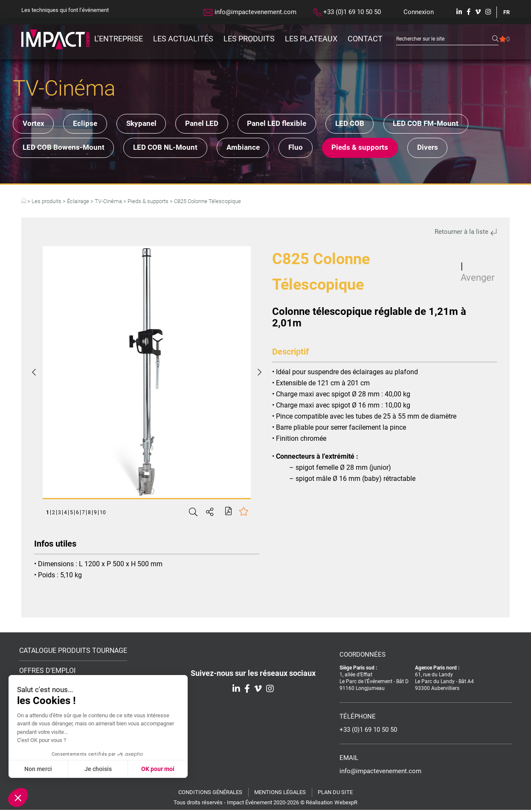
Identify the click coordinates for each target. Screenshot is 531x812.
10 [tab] (103, 515)
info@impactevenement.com (250, 12)
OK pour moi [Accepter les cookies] (158, 769)
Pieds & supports (376, 149)
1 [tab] (48, 515)
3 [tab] (59, 515)
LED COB (369, 124)
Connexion (419, 12)
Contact (365, 39)
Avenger (477, 280)
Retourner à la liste (466, 234)
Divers (447, 149)
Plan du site (335, 794)
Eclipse (90, 124)
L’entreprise (119, 39)
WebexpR (346, 805)
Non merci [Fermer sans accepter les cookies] (38, 769)
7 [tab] (83, 515)
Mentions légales (280, 794)
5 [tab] (71, 515)
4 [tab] (65, 515)
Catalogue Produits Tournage (73, 653)
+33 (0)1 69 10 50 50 (347, 12)
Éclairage (78, 203)
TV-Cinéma (108, 203)
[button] (18, 797)
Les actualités (183, 39)
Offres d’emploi (47, 673)
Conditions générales (210, 794)
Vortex (35, 124)
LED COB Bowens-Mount (65, 149)
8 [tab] (89, 515)
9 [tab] (95, 515)
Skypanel (150, 124)
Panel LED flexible (293, 124)
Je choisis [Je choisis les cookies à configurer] (98, 769)
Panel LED (214, 124)
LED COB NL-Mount (170, 149)
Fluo (308, 149)
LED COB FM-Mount (449, 124)
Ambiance (252, 149)
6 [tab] (77, 515)
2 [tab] (54, 515)
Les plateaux (311, 39)
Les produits (249, 39)
